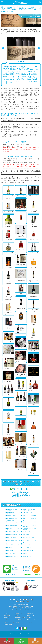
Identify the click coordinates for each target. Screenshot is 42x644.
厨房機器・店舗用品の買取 (13, 516)
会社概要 (29, 618)
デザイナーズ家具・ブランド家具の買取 (14, 513)
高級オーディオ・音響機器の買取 (30, 520)
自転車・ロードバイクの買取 (13, 531)
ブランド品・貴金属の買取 (29, 538)
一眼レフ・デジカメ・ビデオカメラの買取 (30, 526)
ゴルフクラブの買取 (27, 531)
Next (39, 48)
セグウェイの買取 (11, 553)
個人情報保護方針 (20, 618)
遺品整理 (25, 553)
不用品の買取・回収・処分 (13, 557)
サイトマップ (8, 618)
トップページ (8, 613)
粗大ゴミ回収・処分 (27, 557)
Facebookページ (31, 622)
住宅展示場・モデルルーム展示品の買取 (14, 510)
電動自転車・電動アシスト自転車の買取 (30, 529)
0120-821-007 (7, 641)
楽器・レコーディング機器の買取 (14, 529)
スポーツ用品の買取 (27, 547)
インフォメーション (10, 622)
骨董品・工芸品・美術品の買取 (14, 541)
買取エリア (19, 615)
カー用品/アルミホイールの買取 (14, 535)
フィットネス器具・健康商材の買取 (30, 516)
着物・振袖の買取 (27, 535)
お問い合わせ (8, 620)
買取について (19, 613)
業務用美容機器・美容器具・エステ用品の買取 (14, 520)
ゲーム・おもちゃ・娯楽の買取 (14, 544)
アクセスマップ (31, 620)
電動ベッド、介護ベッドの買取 (30, 522)
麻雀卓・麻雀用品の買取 (28, 550)
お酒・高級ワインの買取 (12, 522)
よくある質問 (30, 615)
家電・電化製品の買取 (12, 525)
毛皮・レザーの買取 (11, 538)
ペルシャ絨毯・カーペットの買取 (30, 542)
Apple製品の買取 (26, 544)
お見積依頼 (19, 620)
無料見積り (35, 641)
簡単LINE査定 (8, 624)
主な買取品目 (8, 615)
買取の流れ (30, 613)
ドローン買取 (10, 550)
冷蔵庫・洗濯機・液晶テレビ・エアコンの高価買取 (30, 510)
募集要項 (18, 622)
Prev (3, 48)
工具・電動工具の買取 (28, 513)
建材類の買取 (10, 547)
